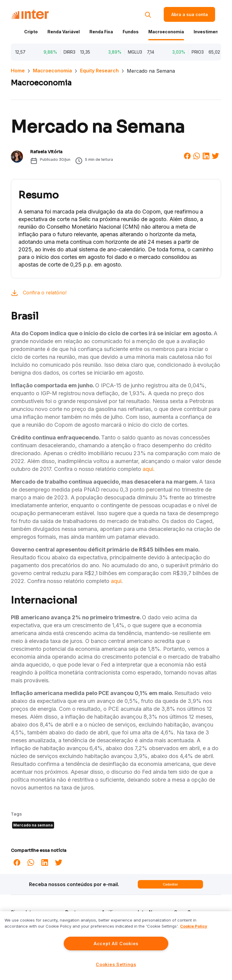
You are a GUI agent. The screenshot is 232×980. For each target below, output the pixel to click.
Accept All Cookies (116, 944)
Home (18, 71)
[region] (116, 946)
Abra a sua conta (190, 14)
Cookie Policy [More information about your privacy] (194, 926)
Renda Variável (64, 32)
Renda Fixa (101, 32)
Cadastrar (170, 884)
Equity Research (99, 71)
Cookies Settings (116, 964)
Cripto (31, 32)
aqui (148, 469)
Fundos (131, 32)
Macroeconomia (166, 32)
